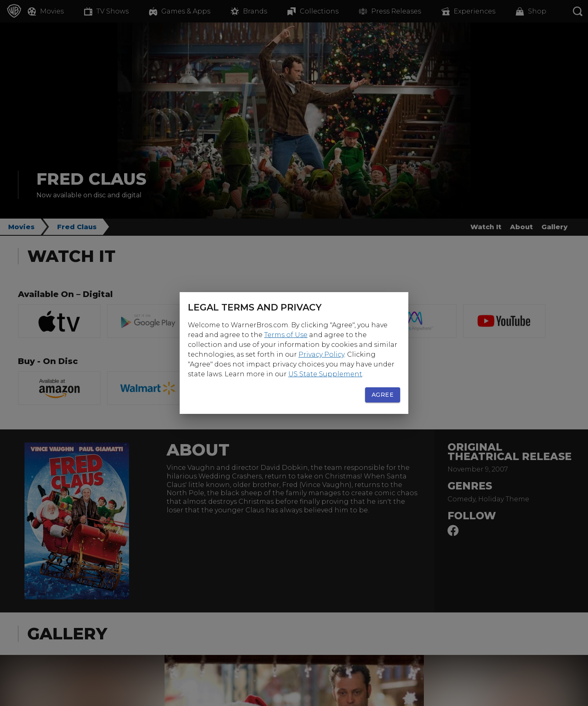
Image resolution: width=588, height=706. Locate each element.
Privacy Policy (321, 354)
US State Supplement (325, 374)
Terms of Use (286, 335)
